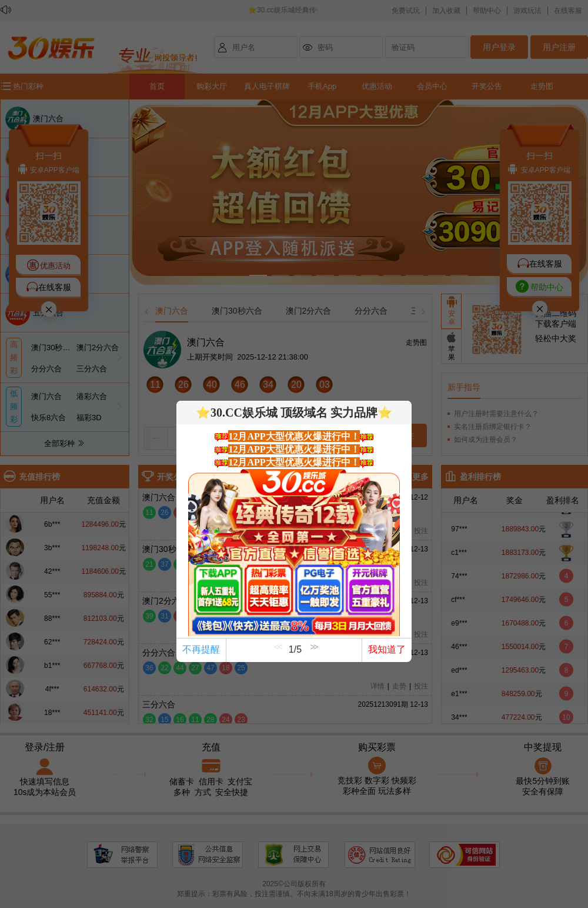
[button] (313, 655)
